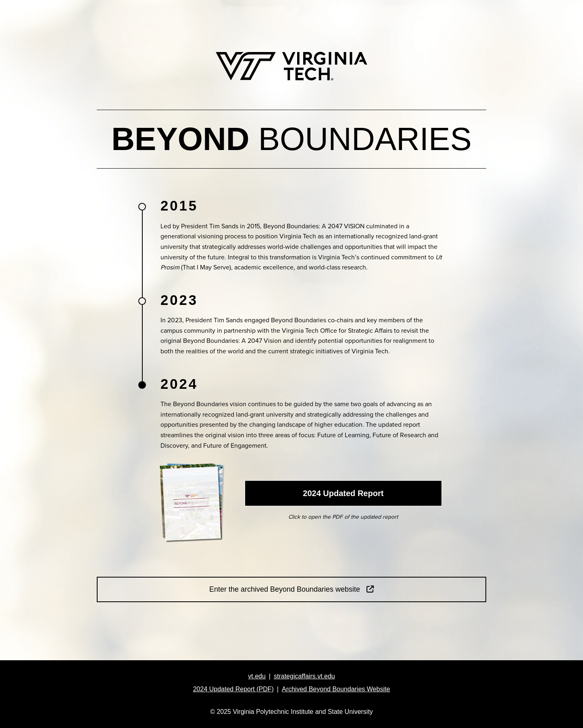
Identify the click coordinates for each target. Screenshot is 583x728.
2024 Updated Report (343, 493)
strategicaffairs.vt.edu (304, 676)
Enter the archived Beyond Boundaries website (291, 589)
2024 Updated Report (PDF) (233, 689)
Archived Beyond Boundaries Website (336, 689)
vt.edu (257, 676)
